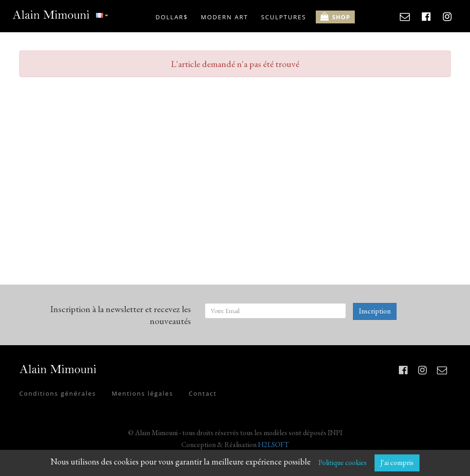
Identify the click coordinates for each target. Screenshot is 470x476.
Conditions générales (58, 393)
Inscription (375, 311)
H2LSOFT (274, 445)
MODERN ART (225, 17)
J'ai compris (397, 462)
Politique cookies (343, 462)
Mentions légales (142, 393)
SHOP (335, 17)
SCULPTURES (284, 17)
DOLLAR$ (172, 17)
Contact (203, 393)
